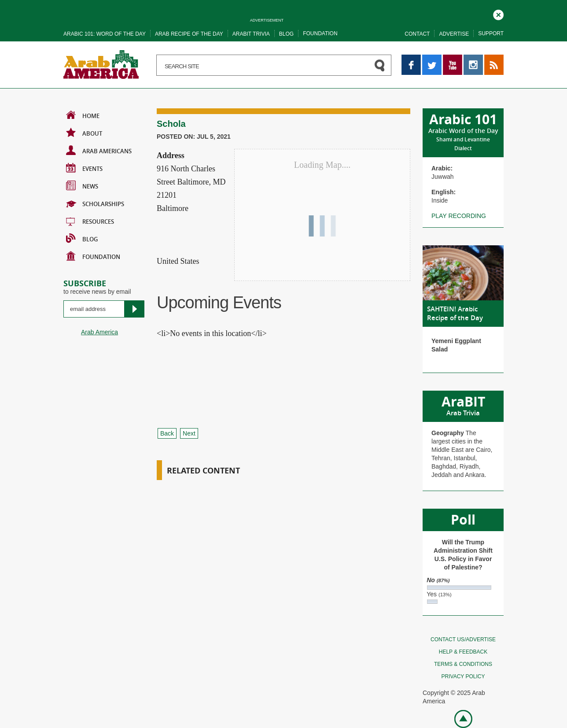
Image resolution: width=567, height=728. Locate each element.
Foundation (320, 33)
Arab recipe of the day (189, 34)
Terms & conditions (463, 664)
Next (189, 433)
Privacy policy (463, 676)
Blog (286, 34)
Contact (417, 34)
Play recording (459, 216)
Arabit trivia (251, 34)
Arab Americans (99, 150)
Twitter (431, 59)
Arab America (99, 332)
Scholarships (95, 203)
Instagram (473, 59)
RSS (491, 59)
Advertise (454, 34)
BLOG (82, 238)
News (82, 185)
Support (491, 33)
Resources (90, 221)
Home (83, 115)
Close (498, 14)
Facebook (411, 59)
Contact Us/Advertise (463, 639)
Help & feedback (463, 652)
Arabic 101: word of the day (105, 34)
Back (167, 433)
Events (84, 168)
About (84, 133)
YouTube (453, 59)
